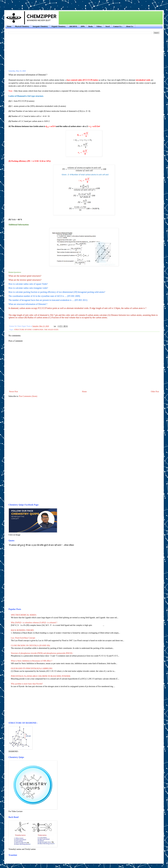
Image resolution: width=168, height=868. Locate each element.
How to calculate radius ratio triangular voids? (28, 288)
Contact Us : (118, 26)
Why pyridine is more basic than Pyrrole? (27, 684)
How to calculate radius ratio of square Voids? (28, 284)
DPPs (83, 26)
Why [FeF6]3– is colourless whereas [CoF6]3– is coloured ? (34, 623)
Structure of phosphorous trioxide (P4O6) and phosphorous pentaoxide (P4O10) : (42, 653)
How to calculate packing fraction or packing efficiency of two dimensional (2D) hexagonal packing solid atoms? (57, 292)
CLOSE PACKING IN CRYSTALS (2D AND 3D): (31, 646)
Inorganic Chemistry (40, 26)
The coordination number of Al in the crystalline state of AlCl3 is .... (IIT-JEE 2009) (44, 296)
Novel (108, 26)
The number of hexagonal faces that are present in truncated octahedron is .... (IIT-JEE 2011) (48, 300)
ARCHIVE (73, 26)
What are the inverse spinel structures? (25, 280)
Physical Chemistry (22, 26)
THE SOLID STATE (51, 330)
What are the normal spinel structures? (25, 276)
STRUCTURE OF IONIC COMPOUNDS (29, 330)
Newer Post (14, 392)
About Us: (130, 26)
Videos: (99, 26)
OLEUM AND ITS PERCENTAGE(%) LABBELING (32, 668)
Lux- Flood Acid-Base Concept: (23, 638)
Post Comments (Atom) (28, 396)
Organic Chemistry (58, 26)
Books (91, 26)
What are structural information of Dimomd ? (28, 304)
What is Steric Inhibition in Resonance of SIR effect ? (32, 661)
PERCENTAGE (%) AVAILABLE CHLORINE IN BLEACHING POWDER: (41, 676)
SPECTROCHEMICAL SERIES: (24, 615)
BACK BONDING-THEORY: (23, 630)
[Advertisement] (29, 3)
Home (9, 26)
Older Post (155, 392)
